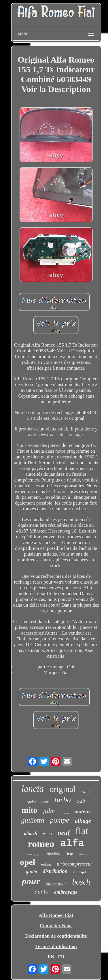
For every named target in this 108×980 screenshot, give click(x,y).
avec (45, 802)
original (62, 789)
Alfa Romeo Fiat (56, 915)
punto (41, 891)
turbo (62, 800)
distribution (55, 871)
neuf (64, 833)
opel (28, 862)
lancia (33, 789)
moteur (82, 811)
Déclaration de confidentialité (56, 936)
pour (31, 881)
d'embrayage (33, 854)
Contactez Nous (56, 926)
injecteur (53, 853)
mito (29, 810)
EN (51, 957)
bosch (81, 882)
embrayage (66, 892)
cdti (81, 801)
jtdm (49, 811)
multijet (80, 872)
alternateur (56, 884)
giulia (31, 872)
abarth (31, 833)
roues (48, 834)
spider (31, 802)
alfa (72, 844)
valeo (86, 791)
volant (46, 865)
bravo (65, 813)
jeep (70, 853)
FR (61, 957)
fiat (82, 831)
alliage (83, 821)
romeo (41, 844)
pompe (59, 820)
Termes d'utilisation (56, 946)
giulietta (33, 820)
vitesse (83, 854)
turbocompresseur (74, 864)
